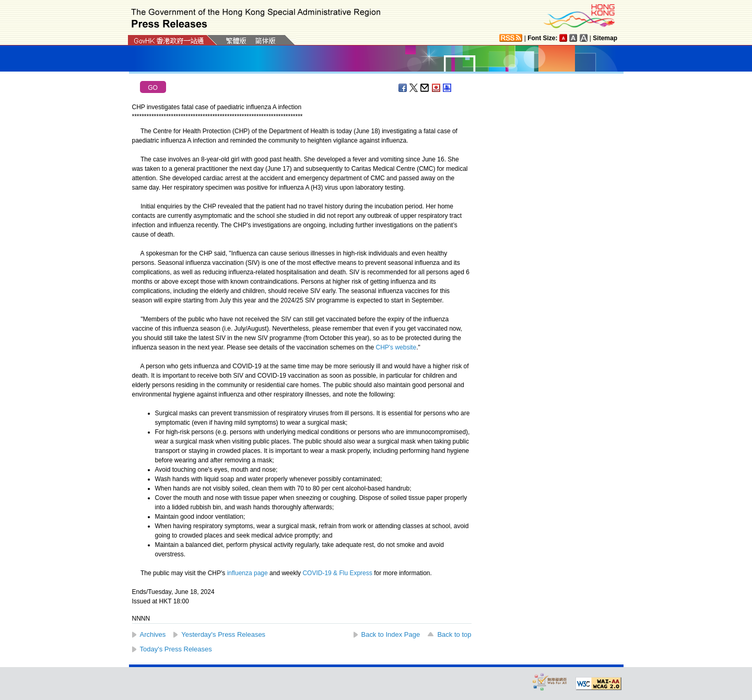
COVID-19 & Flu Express (337, 573)
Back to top (454, 634)
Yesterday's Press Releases (223, 634)
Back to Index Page (391, 634)
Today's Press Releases (176, 649)
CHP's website (396, 347)
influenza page (248, 573)
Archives (153, 634)
